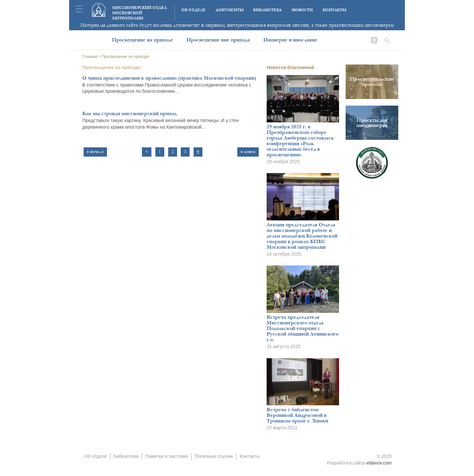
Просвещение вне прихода (218, 40)
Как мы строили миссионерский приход (130, 113)
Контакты (334, 10)
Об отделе (194, 10)
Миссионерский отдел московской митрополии (140, 13)
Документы (230, 10)
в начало (95, 152)
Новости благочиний (290, 67)
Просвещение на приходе (143, 40)
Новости (302, 10)
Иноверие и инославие (290, 40)
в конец (248, 152)
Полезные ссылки (214, 456)
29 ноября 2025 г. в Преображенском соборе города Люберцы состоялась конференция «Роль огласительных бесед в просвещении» (300, 141)
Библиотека (267, 10)
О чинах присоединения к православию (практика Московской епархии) (169, 78)
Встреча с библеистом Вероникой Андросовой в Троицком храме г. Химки (297, 415)
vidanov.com (379, 463)
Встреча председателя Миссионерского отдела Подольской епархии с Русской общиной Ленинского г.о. (303, 328)
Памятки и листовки (167, 456)
